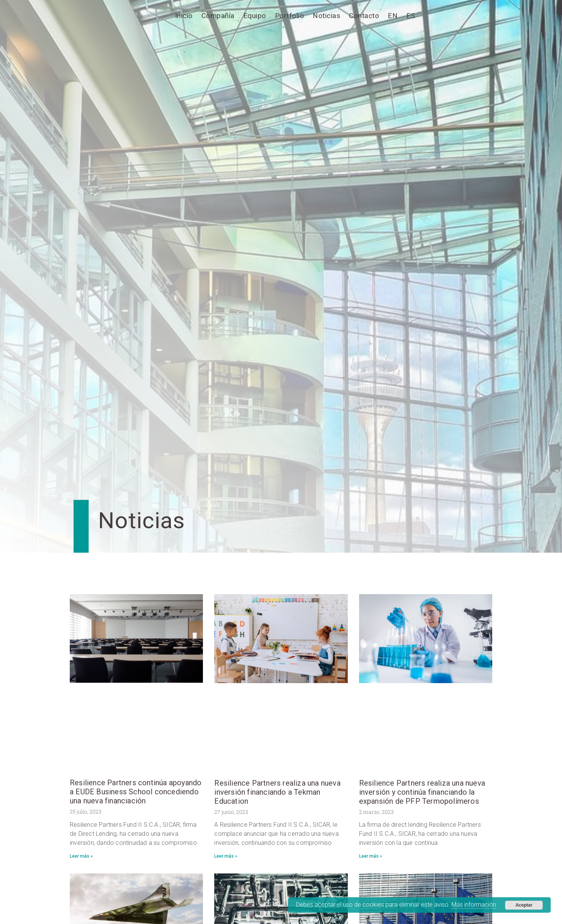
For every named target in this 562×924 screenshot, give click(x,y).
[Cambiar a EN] (393, 16)
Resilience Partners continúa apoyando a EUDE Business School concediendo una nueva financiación (136, 792)
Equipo (255, 16)
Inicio (184, 16)
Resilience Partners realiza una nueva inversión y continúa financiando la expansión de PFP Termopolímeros (422, 792)
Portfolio (290, 16)
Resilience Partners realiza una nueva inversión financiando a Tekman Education (277, 792)
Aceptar (524, 905)
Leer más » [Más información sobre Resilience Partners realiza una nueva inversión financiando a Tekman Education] (226, 856)
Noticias (326, 16)
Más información (474, 905)
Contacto (364, 16)
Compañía (218, 16)
